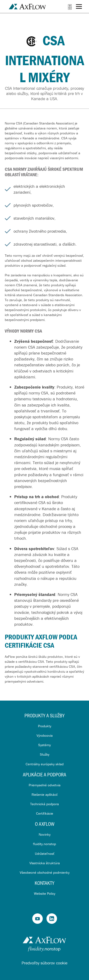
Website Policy (45, 893)
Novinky (45, 834)
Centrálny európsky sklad (45, 764)
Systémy (44, 745)
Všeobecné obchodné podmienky (45, 872)
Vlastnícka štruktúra (45, 863)
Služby (45, 754)
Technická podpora (44, 804)
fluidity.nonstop (44, 844)
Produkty (45, 726)
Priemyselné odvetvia (45, 785)
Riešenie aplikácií (44, 794)
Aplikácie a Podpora (44, 774)
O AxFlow (45, 824)
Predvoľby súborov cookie (44, 963)
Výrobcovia (45, 735)
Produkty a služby (44, 715)
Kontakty (44, 883)
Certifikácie (45, 813)
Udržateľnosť (45, 854)
